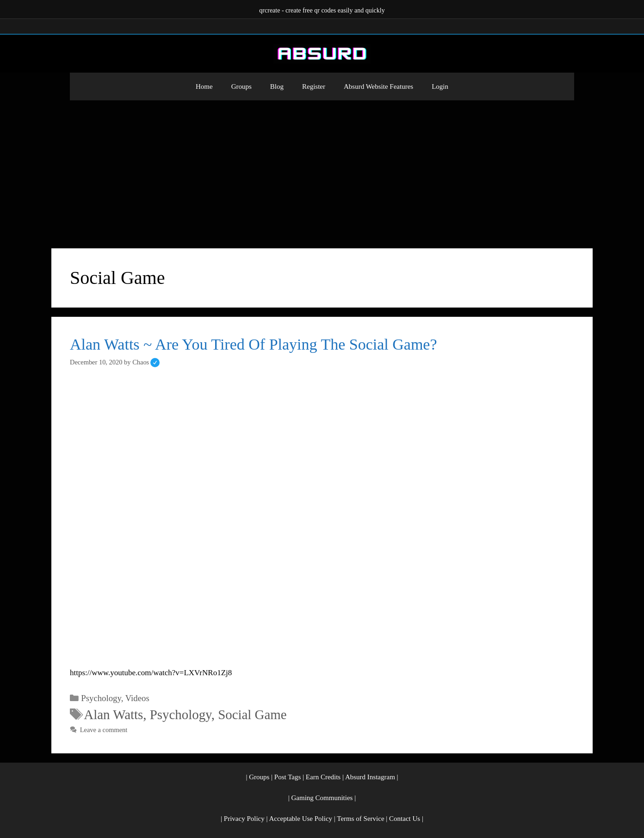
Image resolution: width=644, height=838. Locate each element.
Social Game (252, 715)
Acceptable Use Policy (300, 819)
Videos (137, 698)
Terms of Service (360, 819)
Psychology (101, 698)
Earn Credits (323, 777)
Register (314, 86)
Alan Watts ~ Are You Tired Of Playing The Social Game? (254, 344)
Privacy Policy (244, 819)
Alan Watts (113, 715)
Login (440, 86)
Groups (241, 86)
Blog (277, 86)
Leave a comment (104, 730)
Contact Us (405, 819)
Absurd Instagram (370, 777)
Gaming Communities (322, 798)
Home (204, 86)
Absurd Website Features (378, 86)
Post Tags (288, 777)
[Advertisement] (322, 170)
